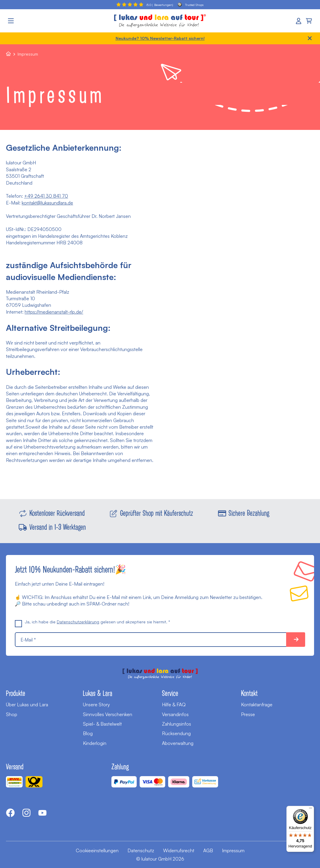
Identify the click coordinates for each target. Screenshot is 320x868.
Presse (248, 714)
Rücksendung (176, 733)
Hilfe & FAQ (174, 705)
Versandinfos (175, 714)
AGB (208, 850)
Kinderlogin (95, 743)
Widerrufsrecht (179, 850)
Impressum (233, 850)
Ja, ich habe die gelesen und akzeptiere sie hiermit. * (92, 622)
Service (170, 693)
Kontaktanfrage (257, 705)
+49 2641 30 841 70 (46, 196)
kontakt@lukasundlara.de (47, 203)
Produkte (16, 693)
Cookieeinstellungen (97, 850)
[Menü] (310, 809)
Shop (12, 714)
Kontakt (249, 693)
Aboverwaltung (178, 743)
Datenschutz (141, 850)
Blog (88, 733)
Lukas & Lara (98, 693)
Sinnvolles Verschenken (108, 714)
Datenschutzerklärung (78, 622)
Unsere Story (96, 705)
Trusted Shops (191, 5)
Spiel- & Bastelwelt (102, 724)
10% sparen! (296, 640)
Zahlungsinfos (176, 724)
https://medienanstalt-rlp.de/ (54, 312)
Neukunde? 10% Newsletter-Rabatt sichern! (160, 38)
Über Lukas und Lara (27, 705)
